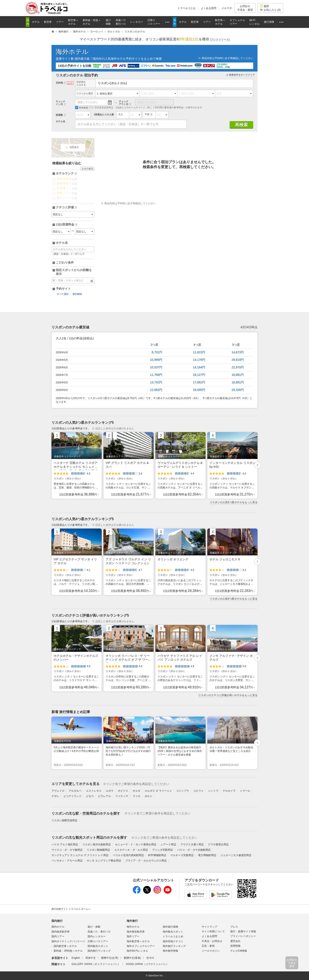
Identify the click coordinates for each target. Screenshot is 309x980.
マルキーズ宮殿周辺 (182, 855)
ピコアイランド (73, 796)
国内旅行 (57, 921)
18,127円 (199, 375)
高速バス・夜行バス (99, 932)
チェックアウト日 (124, 103)
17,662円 (199, 382)
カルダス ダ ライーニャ (158, 791)
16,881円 (238, 375)
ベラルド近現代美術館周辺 (128, 855)
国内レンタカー (97, 936)
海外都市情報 (170, 951)
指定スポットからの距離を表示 (74, 272)
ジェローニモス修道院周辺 (236, 855)
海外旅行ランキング (174, 946)
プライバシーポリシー (243, 936)
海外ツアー (133, 936)
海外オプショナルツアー (141, 946)
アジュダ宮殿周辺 (162, 850)
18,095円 (199, 390)
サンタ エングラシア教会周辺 (104, 861)
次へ (258, 466)
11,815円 (199, 352)
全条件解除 (87, 169)
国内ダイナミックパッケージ (68, 941)
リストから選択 (85, 93)
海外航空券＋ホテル (138, 941)
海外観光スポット (173, 932)
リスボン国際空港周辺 (64, 820)
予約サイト (63, 289)
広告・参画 (208, 946)
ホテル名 (61, 121)
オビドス (123, 791)
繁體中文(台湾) (110, 958)
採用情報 (235, 946)
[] (220, 40)
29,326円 (238, 390)
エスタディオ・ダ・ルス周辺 (131, 850)
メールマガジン (211, 951)
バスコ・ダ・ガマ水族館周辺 (194, 850)
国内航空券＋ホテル (65, 946)
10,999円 (156, 360)
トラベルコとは (186, 8)
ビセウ (90, 796)
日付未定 (82, 108)
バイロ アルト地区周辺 (65, 844)
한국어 (150, 958)
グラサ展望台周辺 (218, 844)
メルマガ (227, 8)
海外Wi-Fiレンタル (137, 951)
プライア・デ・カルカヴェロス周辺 (146, 861)
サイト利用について (213, 931)
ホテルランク (66, 174)
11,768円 (156, 375)
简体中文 (91, 958)
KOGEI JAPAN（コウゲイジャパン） (147, 964)
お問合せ (245, 8)
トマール (245, 791)
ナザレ (55, 796)
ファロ (136, 796)
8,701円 (157, 352)
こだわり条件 (65, 262)
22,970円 (238, 367)
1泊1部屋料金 (67, 225)
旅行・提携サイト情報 (243, 931)
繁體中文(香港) (132, 958)
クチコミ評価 (66, 207)
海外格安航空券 (136, 932)
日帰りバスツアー (98, 941)
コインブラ (183, 791)
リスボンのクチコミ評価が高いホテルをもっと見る (228, 695)
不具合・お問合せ (212, 941)
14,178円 (199, 360)
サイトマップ (209, 927)
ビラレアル (105, 796)
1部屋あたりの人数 (104, 114)
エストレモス (94, 791)
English (76, 958)
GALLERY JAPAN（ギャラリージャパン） (96, 964)
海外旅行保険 (170, 927)
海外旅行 (132, 921)
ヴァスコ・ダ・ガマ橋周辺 (67, 850)
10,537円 (156, 367)
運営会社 (235, 941)
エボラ (110, 791)
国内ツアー (58, 936)
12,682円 (156, 390)
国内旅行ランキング (99, 951)
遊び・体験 (94, 927)
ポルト (148, 796)
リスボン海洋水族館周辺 (97, 844)
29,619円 (238, 360)
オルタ (136, 791)
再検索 (241, 125)
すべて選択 (63, 294)
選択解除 (77, 294)
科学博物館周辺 (157, 855)
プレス (234, 927)
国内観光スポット (98, 946)
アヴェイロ (58, 791)
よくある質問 (209, 8)
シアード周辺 (168, 844)
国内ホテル (58, 927)
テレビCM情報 (239, 951)
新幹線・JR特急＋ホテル (68, 951)
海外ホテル (72, 52)
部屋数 (59, 115)
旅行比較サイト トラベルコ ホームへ (71, 909)
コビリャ (198, 791)
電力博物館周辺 (207, 855)
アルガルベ (75, 791)
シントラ (213, 791)
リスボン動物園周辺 (98, 850)
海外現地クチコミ (173, 941)
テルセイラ (229, 791)
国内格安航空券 (61, 932)
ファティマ (122, 796)
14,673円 (238, 352)
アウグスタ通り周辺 (192, 844)
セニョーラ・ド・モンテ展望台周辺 (136, 844)
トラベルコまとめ (173, 936)
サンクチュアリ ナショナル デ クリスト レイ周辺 (80, 855)
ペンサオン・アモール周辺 (67, 861)
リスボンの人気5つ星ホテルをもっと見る (234, 502)
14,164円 (199, 367)
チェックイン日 (61, 103)
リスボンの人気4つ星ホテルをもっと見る (234, 599)
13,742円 (156, 382)
